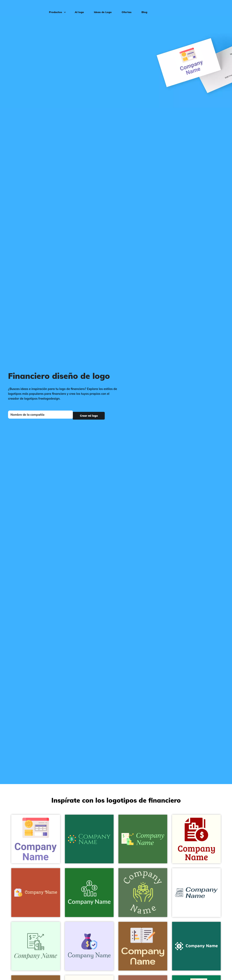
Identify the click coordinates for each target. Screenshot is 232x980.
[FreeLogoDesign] (26, 7)
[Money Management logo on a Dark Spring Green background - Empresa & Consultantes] (89, 839)
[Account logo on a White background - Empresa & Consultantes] (36, 839)
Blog (142, 7)
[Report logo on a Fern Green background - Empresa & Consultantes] (143, 839)
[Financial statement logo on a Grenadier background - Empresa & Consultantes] (36, 893)
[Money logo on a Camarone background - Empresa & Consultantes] (89, 893)
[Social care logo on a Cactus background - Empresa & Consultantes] (143, 893)
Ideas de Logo (101, 7)
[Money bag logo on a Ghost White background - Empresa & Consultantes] (89, 946)
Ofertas (124, 7)
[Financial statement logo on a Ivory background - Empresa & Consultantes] (196, 839)
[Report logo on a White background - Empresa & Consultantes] (196, 893)
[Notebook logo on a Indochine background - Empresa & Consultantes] (143, 946)
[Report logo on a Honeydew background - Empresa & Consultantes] (36, 946)
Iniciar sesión (217, 7)
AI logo (77, 7)
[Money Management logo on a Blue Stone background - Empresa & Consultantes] (196, 946)
